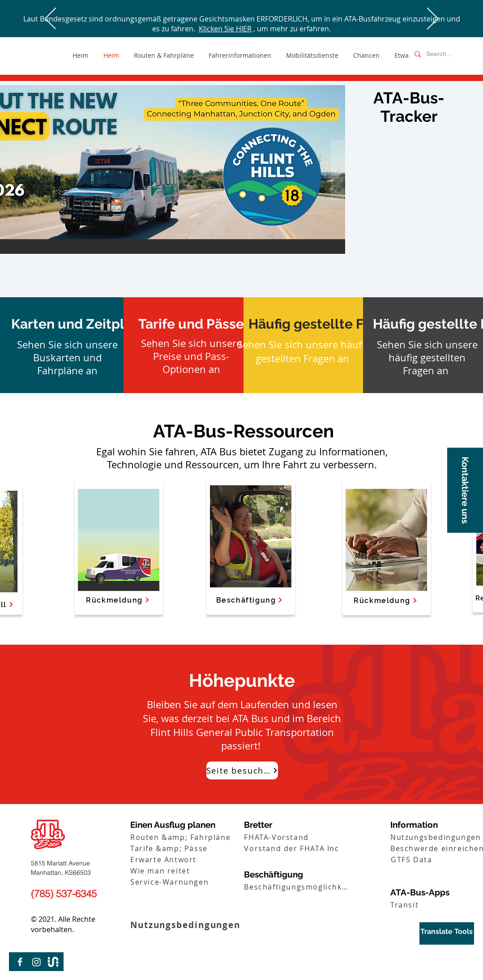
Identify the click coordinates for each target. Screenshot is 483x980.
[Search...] (442, 54)
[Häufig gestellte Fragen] (325, 324)
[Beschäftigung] (250, 600)
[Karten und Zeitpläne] (80, 324)
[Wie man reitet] (185, 871)
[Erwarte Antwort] (185, 859)
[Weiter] (433, 19)
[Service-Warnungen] (185, 882)
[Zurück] (50, 19)
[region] (447, 933)
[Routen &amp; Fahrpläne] (185, 837)
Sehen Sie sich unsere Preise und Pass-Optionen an (191, 356)
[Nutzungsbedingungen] (200, 925)
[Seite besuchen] (242, 770)
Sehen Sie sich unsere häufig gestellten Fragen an (303, 351)
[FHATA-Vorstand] (299, 837)
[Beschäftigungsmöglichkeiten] (299, 887)
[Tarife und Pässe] (191, 324)
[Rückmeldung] (386, 600)
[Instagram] (36, 962)
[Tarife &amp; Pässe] (185, 848)
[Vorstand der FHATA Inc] (299, 848)
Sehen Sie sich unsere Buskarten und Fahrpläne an (67, 357)
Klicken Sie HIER (225, 29)
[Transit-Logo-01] (53, 962)
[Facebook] (20, 962)
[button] (465, 490)
